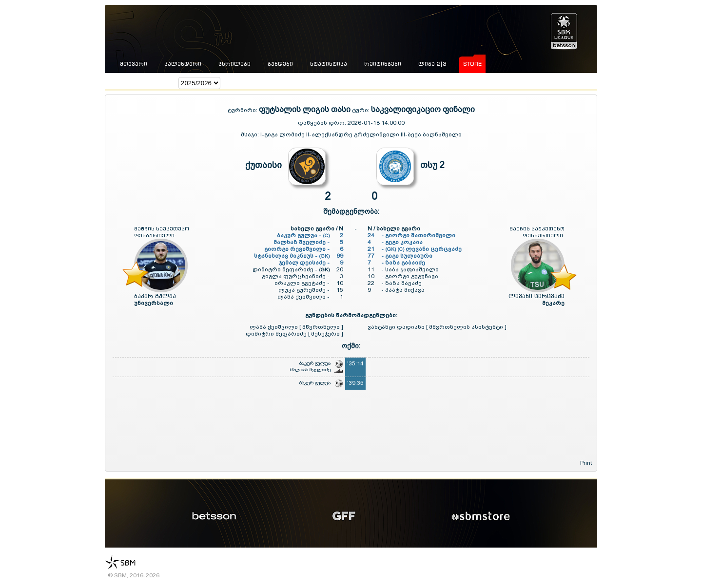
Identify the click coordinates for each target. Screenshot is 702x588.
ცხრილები (234, 64)
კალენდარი (183, 64)
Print (586, 463)
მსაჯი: (251, 134)
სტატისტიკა (329, 64)
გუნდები (280, 64)
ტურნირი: (243, 110)
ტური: (361, 110)
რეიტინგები (383, 64)
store (472, 64)
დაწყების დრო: (322, 123)
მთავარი (134, 64)
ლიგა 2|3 (432, 64)
